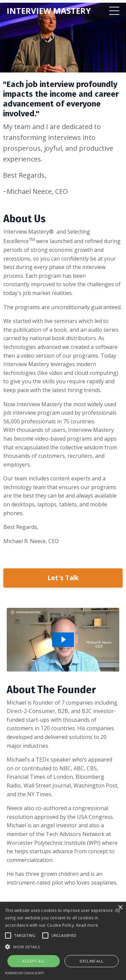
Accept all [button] (33, 961)
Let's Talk (63, 578)
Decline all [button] (91, 961)
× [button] (120, 908)
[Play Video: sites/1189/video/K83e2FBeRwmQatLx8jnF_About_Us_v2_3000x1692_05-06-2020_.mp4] (63, 640)
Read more (87, 925)
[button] (63, 947)
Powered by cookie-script (25, 973)
